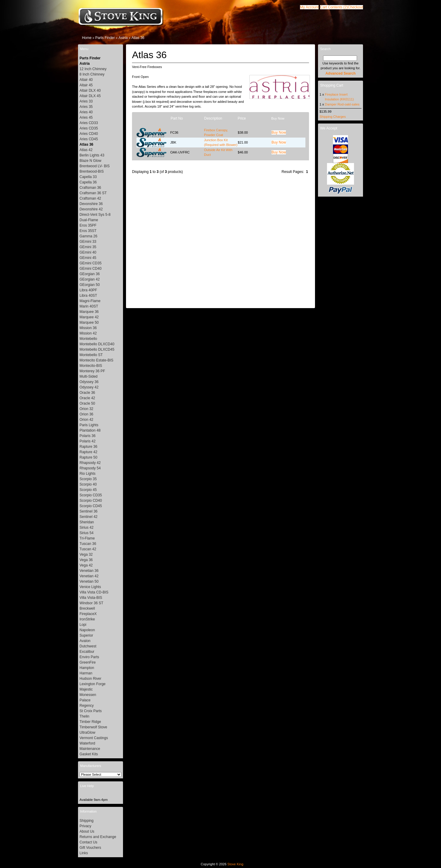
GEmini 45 (88, 258)
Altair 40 (86, 80)
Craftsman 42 (90, 198)
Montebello (88, 339)
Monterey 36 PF (92, 371)
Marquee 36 (89, 312)
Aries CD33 (89, 123)
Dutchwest (88, 646)
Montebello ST (91, 355)
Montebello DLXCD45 (97, 349)
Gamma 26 (88, 236)
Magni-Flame (90, 301)
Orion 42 (86, 420)
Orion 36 (86, 414)
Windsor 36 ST (91, 603)
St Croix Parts (91, 711)
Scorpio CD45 (91, 506)
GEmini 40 (88, 252)
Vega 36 (86, 560)
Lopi (83, 625)
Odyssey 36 (89, 382)
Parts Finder (105, 38)
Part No (177, 118)
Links (84, 853)
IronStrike (87, 619)
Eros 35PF (88, 225)
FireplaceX (88, 614)
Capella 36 (88, 182)
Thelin (84, 716)
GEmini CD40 (90, 269)
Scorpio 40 (88, 484)
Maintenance (90, 749)
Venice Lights (90, 587)
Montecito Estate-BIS (96, 360)
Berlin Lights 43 (92, 155)
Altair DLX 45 (90, 96)
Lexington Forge (93, 684)
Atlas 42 (86, 150)
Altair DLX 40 (90, 91)
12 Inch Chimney (93, 69)
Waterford (87, 743)
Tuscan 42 (88, 549)
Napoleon (87, 630)
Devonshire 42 (91, 209)
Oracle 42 (87, 398)
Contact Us (88, 842)
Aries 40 (86, 112)
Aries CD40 (89, 134)
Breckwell (87, 608)
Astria (123, 38)
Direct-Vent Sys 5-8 (95, 215)
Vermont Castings (94, 738)
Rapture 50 (88, 457)
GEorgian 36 (90, 274)
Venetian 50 (89, 581)
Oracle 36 (87, 393)
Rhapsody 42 (90, 463)
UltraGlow (87, 733)
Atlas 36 (138, 38)
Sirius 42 (87, 528)
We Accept (329, 128)
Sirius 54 (87, 533)
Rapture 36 (88, 447)
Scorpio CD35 (91, 495)
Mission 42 (88, 333)
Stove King (235, 864)
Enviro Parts (89, 657)
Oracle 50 (87, 403)
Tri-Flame (87, 538)
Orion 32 (86, 409)
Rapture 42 (88, 452)
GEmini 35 (88, 247)
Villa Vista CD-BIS (94, 592)
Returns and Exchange (98, 837)
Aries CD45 (89, 139)
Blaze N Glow (90, 161)
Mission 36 (88, 328)
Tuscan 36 (88, 544)
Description (213, 118)
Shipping (87, 821)
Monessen (88, 695)
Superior (86, 635)
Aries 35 (86, 107)
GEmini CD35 (90, 263)
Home (87, 38)
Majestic (86, 689)
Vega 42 (86, 565)
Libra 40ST (88, 296)
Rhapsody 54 (90, 468)
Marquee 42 (89, 317)
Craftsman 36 (90, 188)
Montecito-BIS (91, 366)
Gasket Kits (89, 754)
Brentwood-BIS (92, 171)
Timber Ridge (90, 722)
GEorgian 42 (90, 279)
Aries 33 (86, 101)
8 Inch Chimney (92, 74)
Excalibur (87, 652)
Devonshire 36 (91, 204)
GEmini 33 (88, 242)
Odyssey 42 (89, 387)
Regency (87, 706)
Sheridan (87, 522)
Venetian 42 (89, 576)
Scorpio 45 (88, 490)
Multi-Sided (88, 376)
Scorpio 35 (88, 479)
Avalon (85, 641)
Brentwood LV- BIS (95, 166)
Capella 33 (88, 177)
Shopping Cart (332, 85)
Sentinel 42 (88, 517)
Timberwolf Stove (93, 727)
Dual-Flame (89, 220)
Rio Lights (87, 474)
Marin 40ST (89, 306)
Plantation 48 (90, 430)
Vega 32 (86, 554)
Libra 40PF (88, 290)
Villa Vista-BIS (91, 598)
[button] (334, 7)
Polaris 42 (87, 441)
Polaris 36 (87, 436)
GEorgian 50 (90, 285)
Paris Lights (89, 425)
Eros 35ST (88, 231)
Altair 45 (86, 85)
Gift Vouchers (90, 848)
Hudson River (90, 679)
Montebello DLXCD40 (97, 344)
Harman (86, 673)
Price (242, 118)
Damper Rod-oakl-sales (342, 104)
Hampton (87, 668)
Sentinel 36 (88, 511)
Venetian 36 (89, 571)
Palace (85, 700)
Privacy (85, 826)
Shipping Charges (333, 117)
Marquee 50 (89, 323)
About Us (87, 831)
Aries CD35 (89, 128)
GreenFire (88, 662)
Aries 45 (86, 117)
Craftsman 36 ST (93, 193)
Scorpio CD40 (91, 501)
